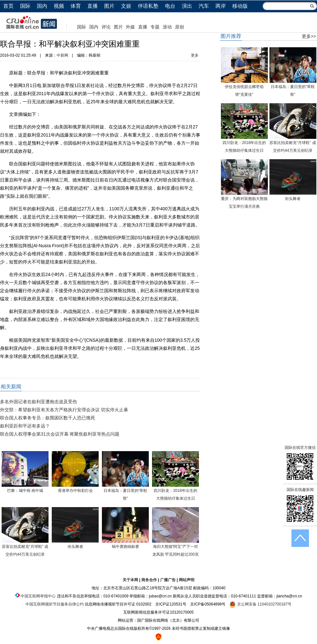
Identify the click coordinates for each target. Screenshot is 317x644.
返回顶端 (300, 538)
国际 (25, 6)
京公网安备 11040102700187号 (260, 604)
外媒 (130, 27)
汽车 (204, 6)
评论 (106, 27)
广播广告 (168, 580)
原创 (180, 27)
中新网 (62, 55)
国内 (42, 6)
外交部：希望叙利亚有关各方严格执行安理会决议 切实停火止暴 (64, 410)
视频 (59, 6)
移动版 (240, 6)
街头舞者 (75, 547)
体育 (76, 6)
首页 (8, 6)
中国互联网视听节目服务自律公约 (55, 604)
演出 (187, 6)
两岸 (221, 6)
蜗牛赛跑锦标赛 (126, 547)
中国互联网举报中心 (38, 596)
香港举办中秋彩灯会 (75, 491)
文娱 (126, 6)
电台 (170, 6)
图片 (109, 6)
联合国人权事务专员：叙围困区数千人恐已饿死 (48, 418)
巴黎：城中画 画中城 (25, 491)
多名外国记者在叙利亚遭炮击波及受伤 (38, 402)
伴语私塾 (148, 6)
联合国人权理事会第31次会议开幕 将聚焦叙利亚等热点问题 (60, 434)
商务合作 (149, 580)
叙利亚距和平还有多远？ (25, 426)
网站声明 (187, 580)
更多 (195, 55)
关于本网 (130, 580)
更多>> (309, 36)
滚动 (167, 27)
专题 (155, 27)
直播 (93, 6)
